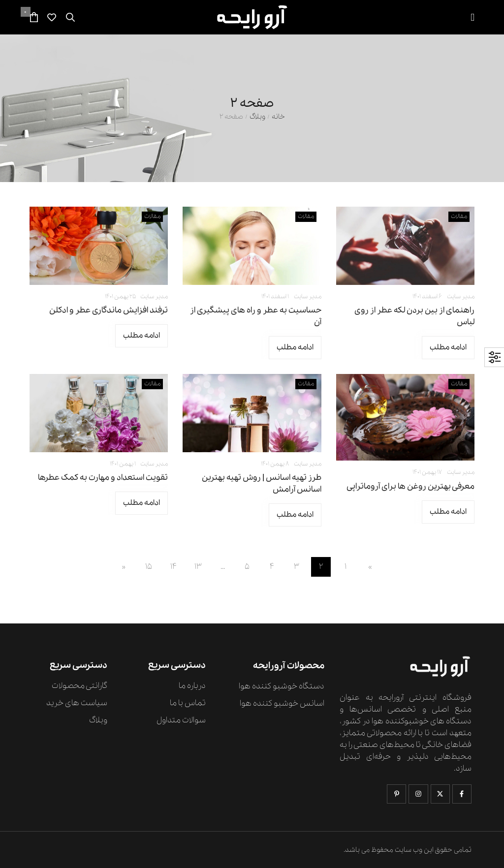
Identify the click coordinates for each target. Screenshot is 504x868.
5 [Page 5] (247, 567)
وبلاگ (257, 117)
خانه (278, 117)
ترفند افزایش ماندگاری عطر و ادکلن (109, 310)
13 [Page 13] (198, 567)
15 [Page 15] (149, 567)
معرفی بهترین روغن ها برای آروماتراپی (410, 486)
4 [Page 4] (272, 567)
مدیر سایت (461, 296)
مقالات (459, 216)
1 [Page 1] (346, 567)
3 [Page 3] (297, 567)
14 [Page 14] (173, 567)
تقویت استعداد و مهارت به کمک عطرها (103, 478)
